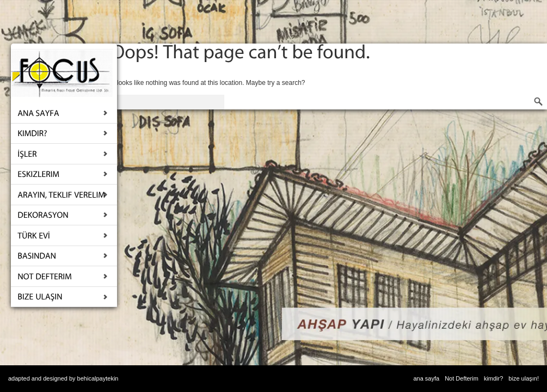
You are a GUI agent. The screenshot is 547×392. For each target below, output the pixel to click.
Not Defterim (462, 378)
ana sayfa (426, 378)
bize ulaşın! (524, 378)
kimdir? (493, 378)
